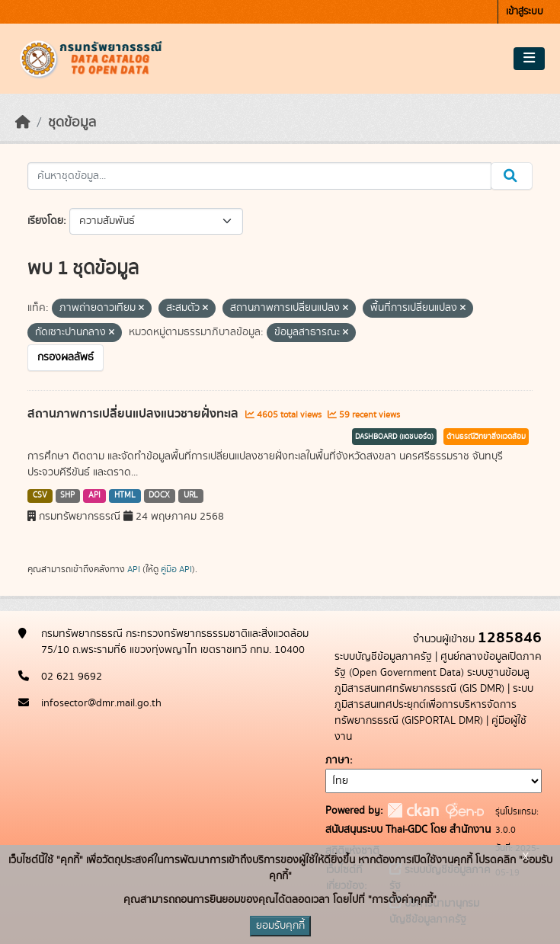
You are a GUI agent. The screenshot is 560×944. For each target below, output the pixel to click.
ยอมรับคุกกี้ (280, 926)
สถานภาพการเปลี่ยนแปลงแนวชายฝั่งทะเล (134, 414)
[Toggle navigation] (529, 59)
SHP (67, 495)
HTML (125, 495)
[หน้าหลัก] (23, 123)
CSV (40, 495)
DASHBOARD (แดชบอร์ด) (394, 437)
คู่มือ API (176, 569)
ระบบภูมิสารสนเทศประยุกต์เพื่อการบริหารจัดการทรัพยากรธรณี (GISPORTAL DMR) (434, 705)
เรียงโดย (45, 221)
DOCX (159, 495)
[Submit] (512, 176)
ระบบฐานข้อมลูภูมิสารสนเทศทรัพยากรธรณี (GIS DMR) (432, 681)
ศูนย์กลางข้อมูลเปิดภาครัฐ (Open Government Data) (438, 665)
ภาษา (338, 760)
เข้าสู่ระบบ (525, 12)
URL (191, 495)
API (94, 495)
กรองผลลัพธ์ (66, 357)
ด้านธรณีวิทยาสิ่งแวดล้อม (486, 437)
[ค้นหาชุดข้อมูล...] (259, 176)
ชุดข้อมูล (72, 123)
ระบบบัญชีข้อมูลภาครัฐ (383, 657)
